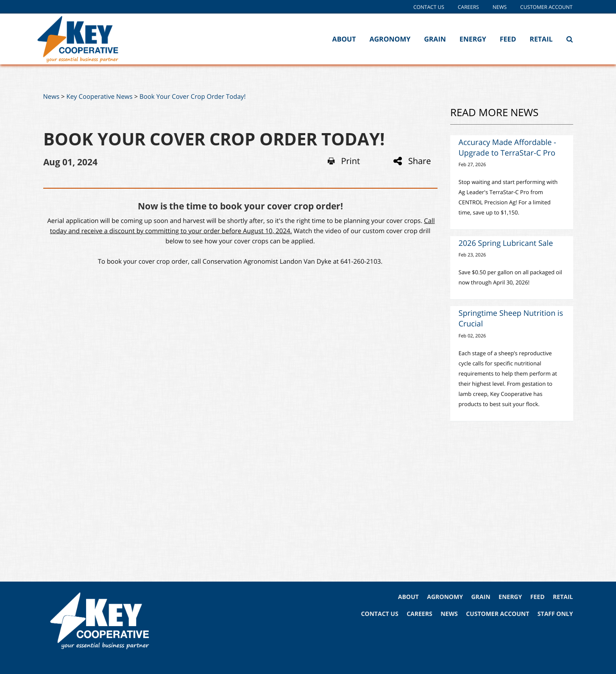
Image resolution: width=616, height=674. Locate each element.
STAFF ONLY (555, 614)
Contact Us (429, 7)
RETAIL (563, 597)
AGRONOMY (445, 597)
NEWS (449, 614)
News (500, 7)
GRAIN (481, 597)
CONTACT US (379, 614)
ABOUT (408, 597)
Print (344, 161)
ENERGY (510, 597)
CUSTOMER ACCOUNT (498, 614)
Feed (508, 39)
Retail (541, 39)
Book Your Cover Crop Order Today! (192, 97)
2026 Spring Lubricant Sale (506, 243)
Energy (473, 39)
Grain (435, 39)
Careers (468, 7)
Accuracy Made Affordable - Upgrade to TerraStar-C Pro (507, 148)
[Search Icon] (570, 39)
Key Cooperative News (99, 97)
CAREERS (419, 614)
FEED (538, 597)
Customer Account (546, 7)
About (344, 39)
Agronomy (390, 39)
